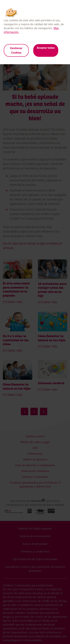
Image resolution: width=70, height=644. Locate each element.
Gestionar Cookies (16, 50)
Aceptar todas (46, 48)
